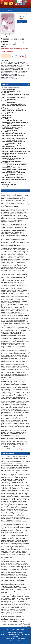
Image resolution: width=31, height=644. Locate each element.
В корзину (22, 22)
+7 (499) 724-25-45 (19, 7)
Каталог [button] (10, 10)
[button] (16, 4)
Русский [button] (20, 1)
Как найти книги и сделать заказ (16, 638)
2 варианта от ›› (19, 56)
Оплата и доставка (16, 640)
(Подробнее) (16, 79)
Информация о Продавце (15, 632)
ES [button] (24, 1)
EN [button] (26, 1)
